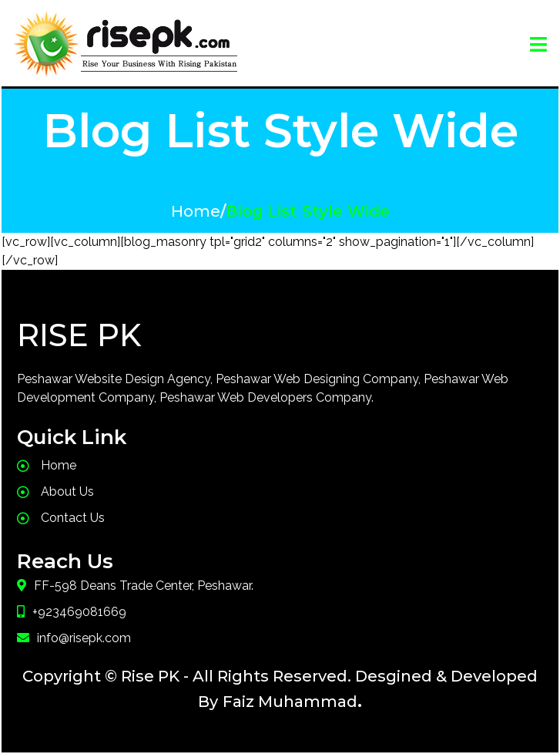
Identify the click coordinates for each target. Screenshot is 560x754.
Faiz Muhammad (290, 702)
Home (196, 211)
